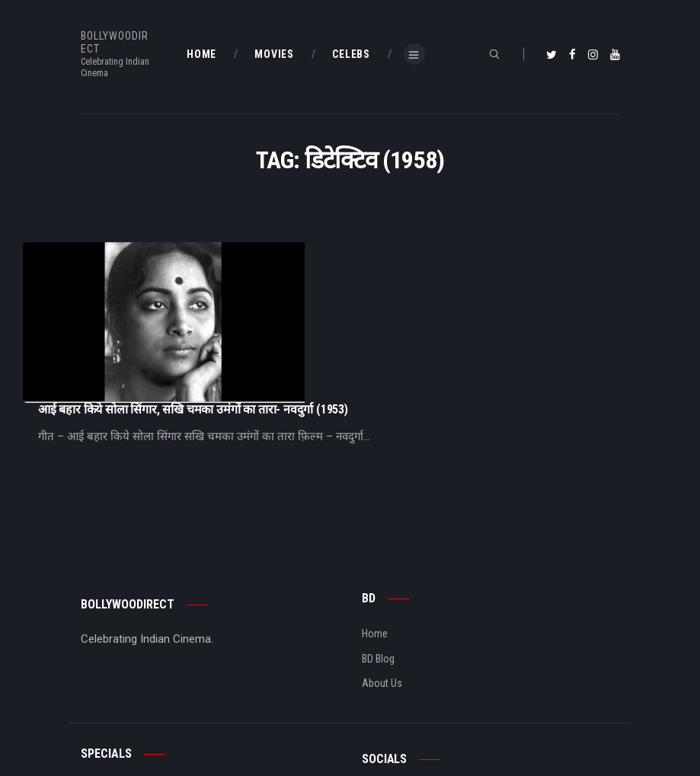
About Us (382, 567)
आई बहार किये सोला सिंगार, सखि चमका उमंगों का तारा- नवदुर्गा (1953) (345, 249)
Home (375, 518)
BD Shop (99, 698)
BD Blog (378, 543)
